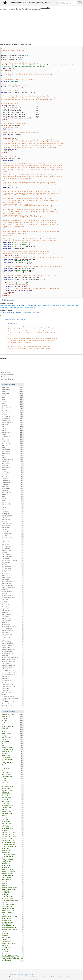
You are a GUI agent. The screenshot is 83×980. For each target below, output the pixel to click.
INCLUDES (13, 728)
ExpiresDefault (37, 305)
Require (13, 426)
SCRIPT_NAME (13, 866)
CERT (13, 858)
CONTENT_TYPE (13, 808)
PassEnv (13, 601)
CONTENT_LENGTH (13, 875)
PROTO (13, 771)
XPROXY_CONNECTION (13, 844)
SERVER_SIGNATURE (13, 910)
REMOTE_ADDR (13, 775)
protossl (13, 753)
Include (13, 434)
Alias (13, 496)
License (12, 300)
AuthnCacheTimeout (13, 696)
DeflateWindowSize (13, 706)
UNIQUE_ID (13, 945)
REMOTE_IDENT (13, 924)
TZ (13, 784)
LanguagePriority (13, 570)
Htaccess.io (13, 975)
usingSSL (13, 883)
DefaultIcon (13, 552)
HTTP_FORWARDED (13, 897)
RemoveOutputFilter (13, 630)
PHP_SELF (13, 914)
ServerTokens (13, 450)
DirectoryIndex (11, 305)
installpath (13, 936)
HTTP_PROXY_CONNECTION (13, 901)
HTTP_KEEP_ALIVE (13, 856)
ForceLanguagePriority (13, 587)
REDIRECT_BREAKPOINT (13, 943)
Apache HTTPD (29, 975)
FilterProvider (13, 481)
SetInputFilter (13, 632)
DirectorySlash (13, 514)
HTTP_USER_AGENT (13, 749)
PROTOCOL (13, 951)
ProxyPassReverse (13, 634)
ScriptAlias (13, 603)
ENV (13, 724)
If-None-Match (13, 821)
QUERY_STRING (13, 734)
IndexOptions (13, 508)
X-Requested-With (13, 776)
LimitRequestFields (13, 684)
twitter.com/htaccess (7, 379)
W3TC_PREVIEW (13, 802)
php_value (63, 305)
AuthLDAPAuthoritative (13, 671)
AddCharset (13, 442)
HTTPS (13, 722)
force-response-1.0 (13, 806)
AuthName (13, 465)
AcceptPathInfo (13, 519)
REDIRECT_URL (13, 852)
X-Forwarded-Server (13, 899)
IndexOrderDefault (13, 556)
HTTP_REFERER (13, 763)
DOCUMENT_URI (12, 961)
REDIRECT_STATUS (13, 747)
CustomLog (13, 607)
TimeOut (13, 529)
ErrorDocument (20, 305)
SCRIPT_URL (13, 848)
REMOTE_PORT (13, 938)
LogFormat (13, 609)
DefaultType (13, 580)
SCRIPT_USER (13, 949)
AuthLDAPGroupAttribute (13, 702)
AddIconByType (13, 568)
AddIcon (13, 535)
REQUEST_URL (13, 850)
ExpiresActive (29, 305)
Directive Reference (7, 377)
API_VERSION (13, 893)
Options (48, 305)
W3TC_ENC (13, 782)
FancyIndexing (13, 512)
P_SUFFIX (13, 881)
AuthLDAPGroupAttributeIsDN (13, 698)
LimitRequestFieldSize (13, 686)
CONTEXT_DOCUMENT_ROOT (13, 955)
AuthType (13, 471)
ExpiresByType (13, 421)
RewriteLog (13, 613)
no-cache (13, 767)
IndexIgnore (13, 461)
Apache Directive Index (8, 375)
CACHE (13, 778)
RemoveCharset (13, 584)
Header (44, 305)
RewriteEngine (12, 307)
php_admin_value (13, 541)
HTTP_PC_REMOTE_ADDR (13, 846)
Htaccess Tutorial (6, 373)
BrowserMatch (13, 452)
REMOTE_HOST (13, 823)
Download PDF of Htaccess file (15, 320)
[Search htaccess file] (67, 3)
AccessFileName (13, 646)
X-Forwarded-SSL (13, 941)
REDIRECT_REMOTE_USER (13, 916)
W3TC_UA (13, 819)
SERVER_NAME (13, 773)
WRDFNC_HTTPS (13, 868)
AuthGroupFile (13, 488)
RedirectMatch (13, 454)
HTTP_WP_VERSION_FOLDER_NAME (13, 959)
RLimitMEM (13, 679)
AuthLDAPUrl (13, 611)
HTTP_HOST (5, 313)
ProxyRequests (13, 663)
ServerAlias (13, 655)
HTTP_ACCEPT (13, 804)
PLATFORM (13, 934)
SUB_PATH (13, 953)
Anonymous (13, 506)
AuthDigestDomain (13, 644)
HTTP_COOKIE (13, 769)
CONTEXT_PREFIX (13, 790)
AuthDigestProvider (13, 595)
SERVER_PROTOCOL (13, 912)
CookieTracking (13, 642)
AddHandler (13, 463)
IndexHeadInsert (13, 578)
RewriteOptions (13, 477)
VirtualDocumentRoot (30, 307)
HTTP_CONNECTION (13, 860)
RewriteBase (75, 305)
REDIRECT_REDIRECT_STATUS (13, 957)
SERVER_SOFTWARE (13, 908)
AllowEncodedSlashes (13, 649)
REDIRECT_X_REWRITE (13, 872)
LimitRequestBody (13, 523)
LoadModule (13, 558)
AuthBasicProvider (13, 533)
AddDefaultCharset (13, 422)
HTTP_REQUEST (13, 862)
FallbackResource (13, 510)
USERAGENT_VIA (13, 839)
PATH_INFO (13, 817)
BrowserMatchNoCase (13, 582)
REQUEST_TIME (13, 920)
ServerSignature (13, 475)
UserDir (13, 572)
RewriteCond (4, 307)
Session (13, 469)
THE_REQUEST (13, 757)
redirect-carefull (13, 879)
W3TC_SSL (13, 809)
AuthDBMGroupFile (13, 653)
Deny (5, 305)
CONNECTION (13, 827)
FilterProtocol (13, 483)
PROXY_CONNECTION (13, 842)
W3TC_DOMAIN (13, 877)
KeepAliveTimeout (13, 704)
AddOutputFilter (13, 492)
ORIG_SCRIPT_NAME (13, 926)
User (13, 438)
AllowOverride (13, 486)
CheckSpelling (13, 554)
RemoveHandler (13, 504)
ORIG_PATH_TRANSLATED (13, 930)
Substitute (13, 576)
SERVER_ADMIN (13, 811)
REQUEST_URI (34, 313)
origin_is (13, 885)
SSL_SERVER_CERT (13, 903)
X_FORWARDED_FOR (13, 841)
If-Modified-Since (13, 813)
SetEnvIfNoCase (13, 432)
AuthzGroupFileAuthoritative (13, 657)
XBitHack (13, 564)
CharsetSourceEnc (13, 566)
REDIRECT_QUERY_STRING (13, 887)
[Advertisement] (41, 26)
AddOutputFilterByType (13, 417)
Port (13, 455)
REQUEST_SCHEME (13, 873)
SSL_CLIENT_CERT (13, 906)
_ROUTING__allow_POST (13, 837)
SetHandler (13, 494)
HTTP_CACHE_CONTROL (13, 854)
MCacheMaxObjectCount (13, 667)
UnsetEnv (13, 593)
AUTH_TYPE (13, 891)
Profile (13, 780)
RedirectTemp (13, 467)
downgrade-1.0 (13, 796)
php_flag (57, 305)
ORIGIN (13, 740)
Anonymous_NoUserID (13, 673)
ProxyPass (13, 599)
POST (13, 745)
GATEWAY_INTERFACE (13, 889)
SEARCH (13, 815)
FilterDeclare (13, 485)
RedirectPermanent (13, 537)
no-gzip (12, 313)
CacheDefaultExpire (13, 692)
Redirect (68, 305)
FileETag (13, 428)
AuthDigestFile (13, 624)
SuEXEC (13, 700)
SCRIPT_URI (13, 895)
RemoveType (13, 527)
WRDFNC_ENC (13, 864)
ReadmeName (13, 525)
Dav (13, 539)
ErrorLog (13, 682)
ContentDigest (13, 574)
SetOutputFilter (13, 440)
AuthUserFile (13, 473)
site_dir (13, 932)
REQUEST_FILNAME (13, 870)
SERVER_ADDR (13, 755)
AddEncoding (13, 436)
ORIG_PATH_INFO (13, 947)
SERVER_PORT (13, 738)
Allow (4, 9)
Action (13, 498)
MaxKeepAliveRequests (13, 659)
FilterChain (13, 479)
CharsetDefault (13, 562)
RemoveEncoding (13, 615)
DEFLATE (13, 720)
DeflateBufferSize (13, 681)
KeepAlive (13, 518)
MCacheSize (13, 669)
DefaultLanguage (13, 516)
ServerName (13, 545)
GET (13, 743)
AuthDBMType (13, 677)
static (13, 730)
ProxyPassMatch (13, 628)
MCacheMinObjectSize (13, 661)
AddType (13, 415)
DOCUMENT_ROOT (13, 759)
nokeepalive (13, 792)
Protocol (13, 521)
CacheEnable (13, 688)
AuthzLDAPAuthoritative (13, 626)
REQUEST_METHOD (13, 751)
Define (13, 502)
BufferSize (13, 694)
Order (52, 305)
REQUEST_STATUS (13, 922)
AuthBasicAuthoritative (13, 597)
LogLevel (13, 640)
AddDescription (13, 543)
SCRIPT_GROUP (13, 918)
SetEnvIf (13, 446)
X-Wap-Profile (13, 788)
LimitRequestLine (13, 690)
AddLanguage (13, 547)
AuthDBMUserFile (13, 651)
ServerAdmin (13, 622)
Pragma (13, 765)
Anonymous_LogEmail (13, 675)
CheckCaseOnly (13, 620)
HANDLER (13, 800)
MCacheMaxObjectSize (13, 665)
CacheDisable (13, 617)
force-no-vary (13, 742)
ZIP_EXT (13, 939)
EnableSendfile (13, 648)
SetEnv (13, 457)
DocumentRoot (13, 549)
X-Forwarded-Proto (13, 786)
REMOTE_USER (13, 798)
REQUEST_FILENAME (22, 313)
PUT (13, 761)
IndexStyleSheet (13, 551)
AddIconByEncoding (13, 585)
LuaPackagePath (13, 638)
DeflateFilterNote (13, 591)
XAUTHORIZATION (13, 829)
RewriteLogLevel (13, 605)
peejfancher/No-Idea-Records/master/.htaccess (24, 9)
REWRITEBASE (13, 794)
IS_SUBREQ (13, 831)
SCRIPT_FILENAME (13, 726)
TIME (13, 732)
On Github (5, 300)
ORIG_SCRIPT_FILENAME (13, 928)
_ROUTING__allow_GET (13, 835)
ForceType (13, 490)
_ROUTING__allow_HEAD (13, 833)
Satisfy (13, 448)
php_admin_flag (13, 618)
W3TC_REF (13, 825)
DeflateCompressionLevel (13, 560)
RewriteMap (13, 589)
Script (13, 409)
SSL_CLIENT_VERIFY (13, 905)
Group (13, 500)
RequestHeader (13, 444)
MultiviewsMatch (13, 636)
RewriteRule (20, 307)
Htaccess (21, 975)
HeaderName (13, 531)
